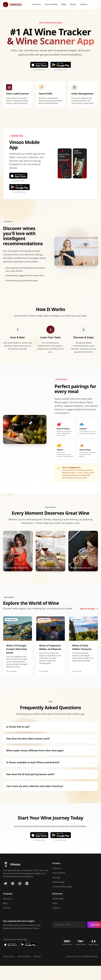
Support (56, 908)
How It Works (59, 873)
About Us (7, 899)
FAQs (55, 903)
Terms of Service (24, 956)
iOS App (56, 877)
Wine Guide (58, 899)
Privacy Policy (9, 956)
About (73, 4)
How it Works (51, 4)
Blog (64, 4)
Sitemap (37, 956)
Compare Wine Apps (62, 887)
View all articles (89, 609)
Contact (84, 4)
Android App (58, 882)
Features (36, 4)
